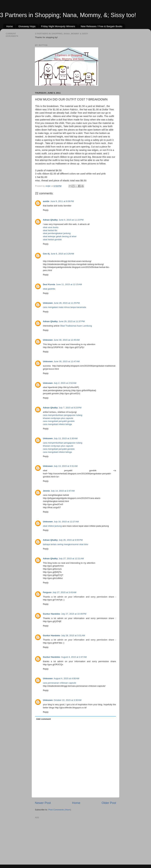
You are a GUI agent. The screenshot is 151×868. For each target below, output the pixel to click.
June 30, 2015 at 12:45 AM (67, 340)
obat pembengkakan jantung (57, 233)
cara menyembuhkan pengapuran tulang (63, 415)
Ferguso (47, 592)
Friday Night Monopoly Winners (58, 26)
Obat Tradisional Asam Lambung (76, 326)
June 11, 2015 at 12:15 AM (69, 284)
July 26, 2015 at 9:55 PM (71, 540)
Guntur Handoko (52, 614)
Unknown (48, 303)
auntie (46, 201)
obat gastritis (49, 289)
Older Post (109, 803)
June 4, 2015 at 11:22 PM (71, 220)
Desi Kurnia (49, 284)
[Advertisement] (59, 840)
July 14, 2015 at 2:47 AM (63, 491)
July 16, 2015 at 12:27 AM (66, 522)
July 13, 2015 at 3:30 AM (66, 438)
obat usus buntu (51, 227)
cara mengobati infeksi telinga (57, 424)
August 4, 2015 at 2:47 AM (74, 657)
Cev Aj (46, 254)
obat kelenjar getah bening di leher (60, 236)
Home (10, 26)
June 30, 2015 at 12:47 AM (67, 361)
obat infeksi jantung (52, 526)
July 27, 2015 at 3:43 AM (64, 592)
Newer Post (43, 803)
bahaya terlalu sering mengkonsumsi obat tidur (66, 544)
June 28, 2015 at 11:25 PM (67, 303)
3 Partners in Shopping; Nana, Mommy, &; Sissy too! (68, 15)
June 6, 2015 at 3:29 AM (62, 254)
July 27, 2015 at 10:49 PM (74, 614)
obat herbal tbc (50, 230)
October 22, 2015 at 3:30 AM (68, 700)
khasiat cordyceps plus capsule (58, 418)
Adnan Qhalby (50, 220)
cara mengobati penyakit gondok (59, 421)
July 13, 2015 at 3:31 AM (66, 466)
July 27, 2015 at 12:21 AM (71, 559)
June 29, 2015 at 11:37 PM (72, 321)
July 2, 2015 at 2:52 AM (65, 383)
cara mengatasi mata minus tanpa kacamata (64, 307)
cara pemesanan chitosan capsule (60, 683)
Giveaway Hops (27, 26)
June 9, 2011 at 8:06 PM (62, 201)
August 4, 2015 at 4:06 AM (66, 678)
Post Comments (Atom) (60, 810)
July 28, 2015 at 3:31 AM (73, 635)
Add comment (44, 719)
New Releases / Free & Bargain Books (101, 26)
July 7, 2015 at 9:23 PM (70, 408)
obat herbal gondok (52, 240)
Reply (46, 210)
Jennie (46, 491)
